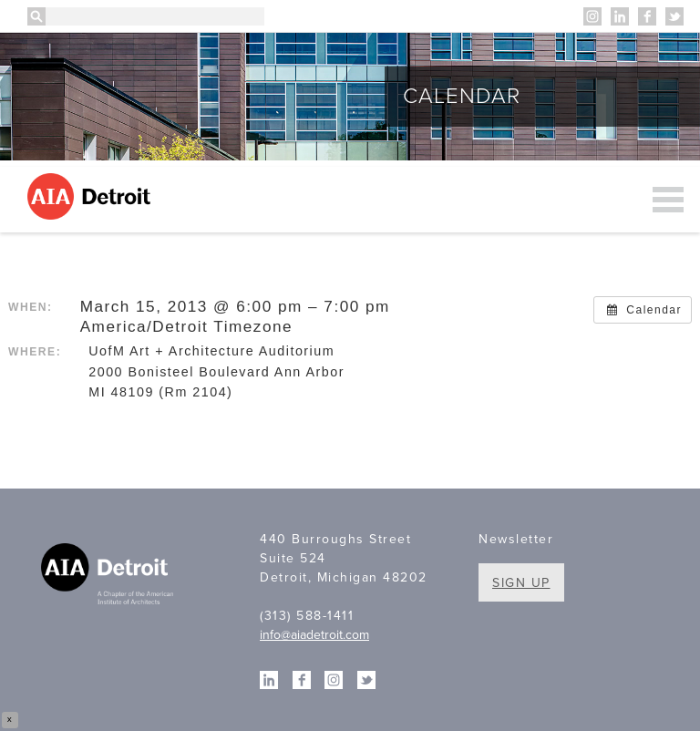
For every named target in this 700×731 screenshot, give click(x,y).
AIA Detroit (92, 196)
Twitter (674, 16)
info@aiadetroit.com (314, 635)
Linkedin (620, 16)
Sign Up (521, 583)
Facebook (647, 16)
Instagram (592, 16)
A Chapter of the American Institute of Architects (109, 576)
